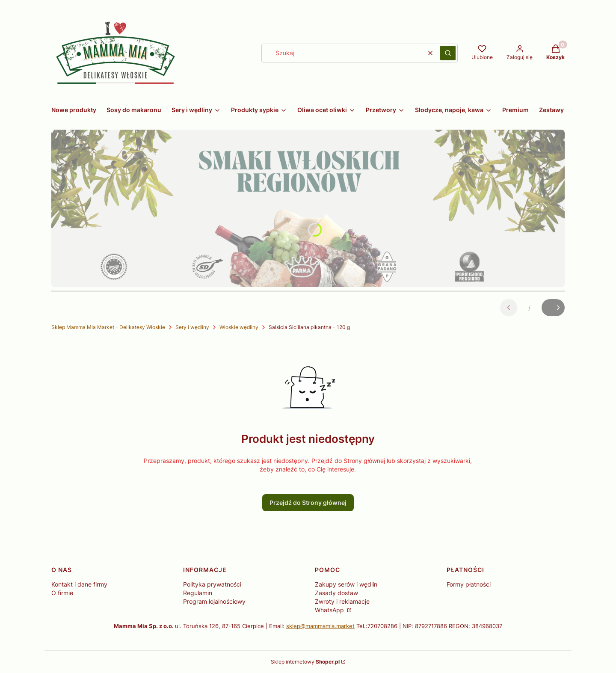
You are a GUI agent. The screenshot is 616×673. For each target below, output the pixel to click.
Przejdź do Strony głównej (308, 503)
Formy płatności (469, 584)
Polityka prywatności (212, 584)
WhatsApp (330, 610)
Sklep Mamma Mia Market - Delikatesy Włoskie (108, 327)
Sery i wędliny (192, 327)
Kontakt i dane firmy (79, 584)
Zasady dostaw (336, 593)
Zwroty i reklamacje (342, 601)
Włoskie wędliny (239, 327)
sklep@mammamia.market (320, 626)
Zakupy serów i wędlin (346, 584)
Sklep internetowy (305, 662)
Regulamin (198, 593)
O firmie (62, 593)
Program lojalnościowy (214, 601)
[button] (448, 53)
